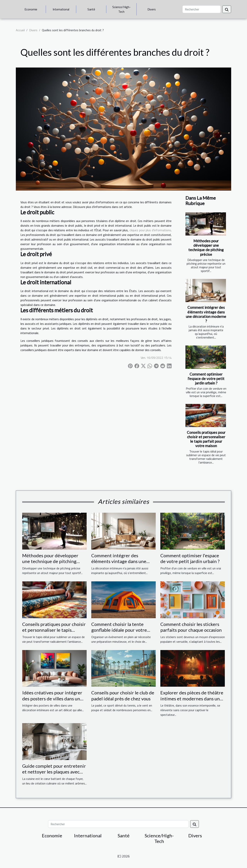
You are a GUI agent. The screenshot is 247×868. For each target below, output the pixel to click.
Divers (152, 9)
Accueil (20, 30)
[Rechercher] (202, 9)
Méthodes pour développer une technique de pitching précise (206, 247)
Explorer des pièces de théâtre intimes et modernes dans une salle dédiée (192, 698)
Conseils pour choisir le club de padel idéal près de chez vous (123, 695)
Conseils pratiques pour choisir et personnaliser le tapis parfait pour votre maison (206, 439)
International (61, 9)
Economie (31, 9)
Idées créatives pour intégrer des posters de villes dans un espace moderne (52, 698)
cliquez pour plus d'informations (150, 230)
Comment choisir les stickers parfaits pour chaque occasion (191, 627)
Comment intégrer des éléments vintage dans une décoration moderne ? (206, 314)
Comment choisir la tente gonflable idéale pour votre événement (119, 630)
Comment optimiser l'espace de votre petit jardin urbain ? (206, 379)
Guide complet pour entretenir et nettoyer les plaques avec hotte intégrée (54, 772)
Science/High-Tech (121, 9)
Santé (91, 9)
